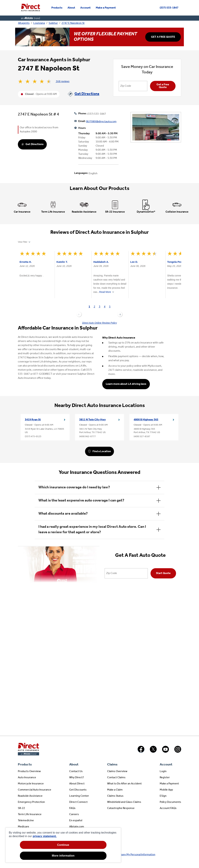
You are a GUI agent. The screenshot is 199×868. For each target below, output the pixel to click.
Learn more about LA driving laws (126, 384)
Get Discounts (78, 790)
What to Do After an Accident (124, 784)
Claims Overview (117, 771)
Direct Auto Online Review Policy (99, 323)
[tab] (89, 307)
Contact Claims (116, 778)
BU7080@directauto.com (101, 122)
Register (165, 778)
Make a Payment (169, 784)
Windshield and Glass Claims (124, 802)
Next (120, 314)
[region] (63, 845)
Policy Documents (170, 802)
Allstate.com (77, 827)
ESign (163, 796)
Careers (74, 814)
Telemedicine (26, 821)
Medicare (23, 827)
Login (163, 771)
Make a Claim (115, 790)
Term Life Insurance (30, 814)
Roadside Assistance (30, 796)
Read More (105, 292)
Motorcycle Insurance (31, 784)
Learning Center (79, 796)
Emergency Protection (31, 802)
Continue (63, 845)
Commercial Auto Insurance (35, 790)
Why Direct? (77, 778)
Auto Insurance (27, 778)
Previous (79, 314)
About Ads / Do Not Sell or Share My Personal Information (122, 855)
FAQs (72, 808)
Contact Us (76, 771)
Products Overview (29, 771)
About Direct (77, 784)
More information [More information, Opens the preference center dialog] (63, 856)
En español (76, 821)
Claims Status (115, 796)
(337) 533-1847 (169, 8)
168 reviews (63, 82)
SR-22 (21, 808)
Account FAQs (168, 808)
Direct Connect (78, 802)
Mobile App (166, 790)
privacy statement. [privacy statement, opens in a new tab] (45, 836)
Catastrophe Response (121, 808)
